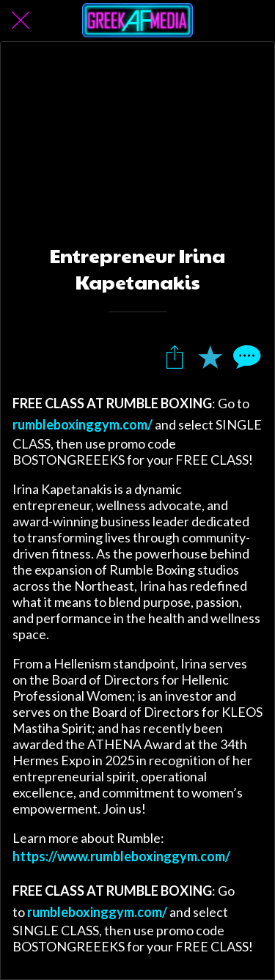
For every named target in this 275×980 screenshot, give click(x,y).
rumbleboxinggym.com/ (82, 424)
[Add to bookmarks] (210, 356)
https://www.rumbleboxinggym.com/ (121, 856)
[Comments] (245, 356)
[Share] (175, 356)
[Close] (21, 21)
